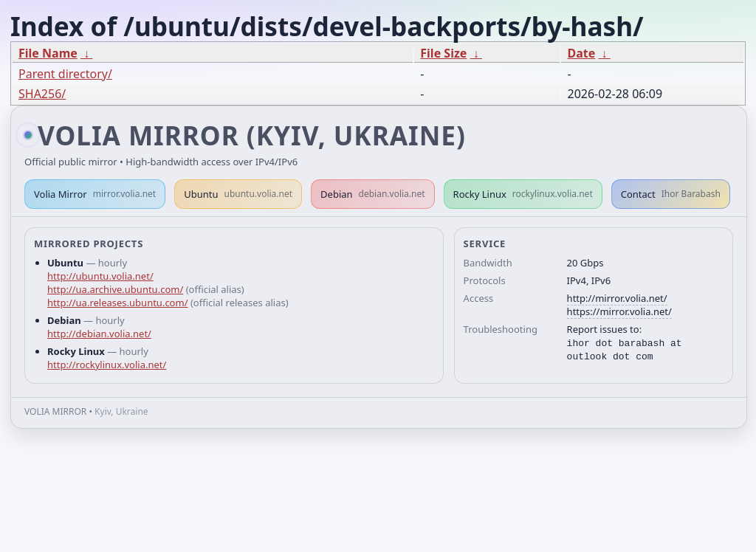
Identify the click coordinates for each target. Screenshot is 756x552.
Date (581, 53)
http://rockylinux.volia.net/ (107, 365)
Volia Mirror (95, 194)
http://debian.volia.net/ (99, 334)
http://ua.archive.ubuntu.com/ (115, 289)
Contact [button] (671, 194)
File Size (443, 53)
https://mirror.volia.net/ (619, 311)
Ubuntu (238, 194)
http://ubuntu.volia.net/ (100, 276)
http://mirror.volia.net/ (617, 298)
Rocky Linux (523, 194)
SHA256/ (42, 94)
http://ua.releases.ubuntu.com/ (117, 303)
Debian (373, 194)
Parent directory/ (65, 74)
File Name (48, 53)
